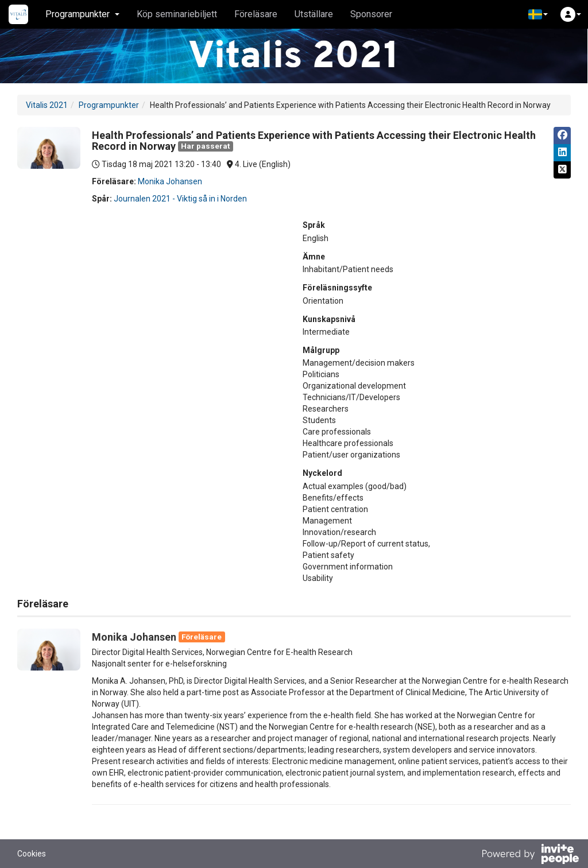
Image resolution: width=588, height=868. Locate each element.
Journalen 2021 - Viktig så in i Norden (180, 199)
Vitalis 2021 (47, 105)
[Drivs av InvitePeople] (530, 855)
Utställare (314, 14)
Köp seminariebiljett (177, 14)
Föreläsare (256, 14)
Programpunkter (109, 105)
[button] (538, 14)
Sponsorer (371, 14)
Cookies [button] (32, 854)
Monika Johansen (170, 181)
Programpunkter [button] (82, 14)
